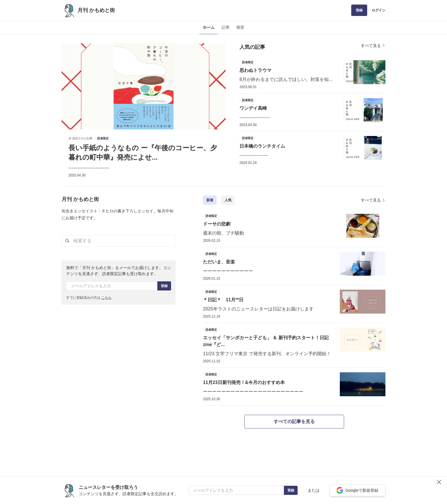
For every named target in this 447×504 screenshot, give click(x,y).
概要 (240, 27)
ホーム (209, 27)
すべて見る (373, 45)
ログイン (379, 10)
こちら (106, 298)
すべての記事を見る (294, 421)
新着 (210, 200)
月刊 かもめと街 (96, 10)
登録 (359, 10)
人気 (228, 200)
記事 (225, 27)
